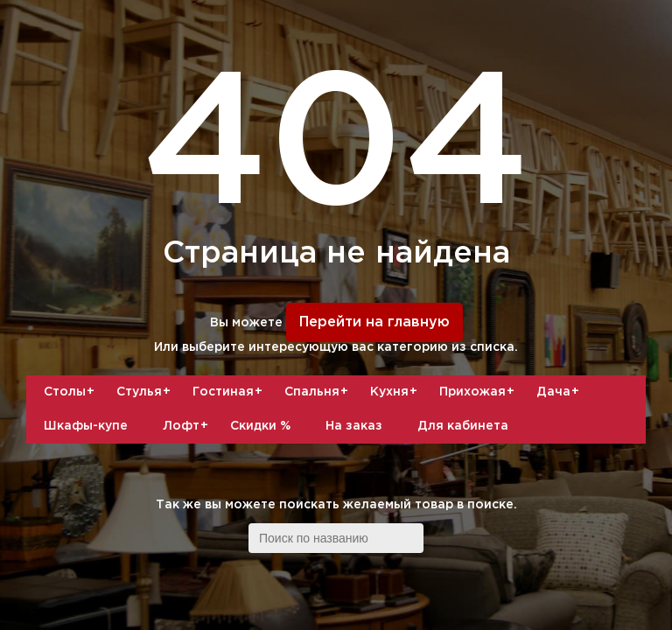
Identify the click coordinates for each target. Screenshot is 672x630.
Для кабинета (463, 426)
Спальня (318, 392)
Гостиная (230, 392)
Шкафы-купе (86, 426)
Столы (71, 392)
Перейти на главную (374, 322)
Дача (560, 392)
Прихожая (479, 392)
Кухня (396, 392)
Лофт (188, 426)
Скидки (260, 426)
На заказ (354, 426)
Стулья (146, 392)
